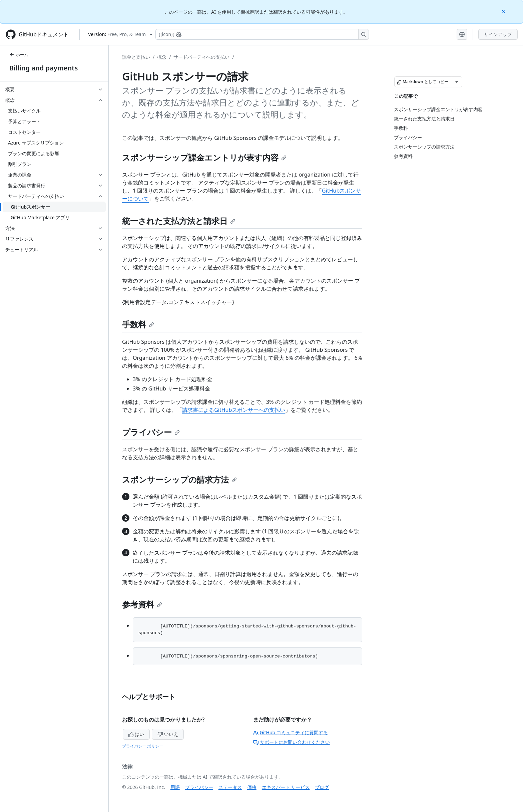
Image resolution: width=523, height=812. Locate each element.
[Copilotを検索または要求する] (262, 34)
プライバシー (151, 432)
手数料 (138, 324)
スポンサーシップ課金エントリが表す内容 (204, 157)
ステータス (230, 787)
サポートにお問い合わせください (292, 742)
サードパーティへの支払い (201, 57)
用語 (175, 787)
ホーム (19, 55)
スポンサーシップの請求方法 (179, 479)
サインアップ (498, 34)
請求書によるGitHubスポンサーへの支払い (234, 410)
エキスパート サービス (286, 787)
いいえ (168, 734)
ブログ (322, 787)
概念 (162, 57)
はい (136, 734)
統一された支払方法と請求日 (179, 221)
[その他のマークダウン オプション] (457, 82)
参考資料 (142, 604)
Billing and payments (44, 68)
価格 (252, 787)
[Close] (504, 11)
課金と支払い (136, 57)
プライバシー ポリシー (143, 746)
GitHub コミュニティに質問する (291, 732)
